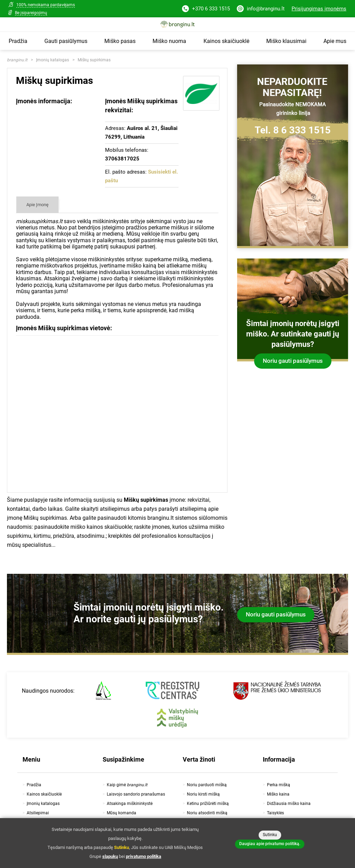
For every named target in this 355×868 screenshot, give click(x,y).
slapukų (110, 856)
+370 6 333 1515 (206, 9)
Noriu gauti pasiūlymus (293, 361)
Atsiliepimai (38, 813)
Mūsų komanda (122, 813)
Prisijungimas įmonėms (319, 9)
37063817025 (122, 159)
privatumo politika (144, 856)
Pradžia (18, 41)
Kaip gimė (127, 785)
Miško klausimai (286, 41)
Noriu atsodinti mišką (207, 813)
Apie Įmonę (37, 205)
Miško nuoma (169, 41)
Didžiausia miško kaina (289, 804)
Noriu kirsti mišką (203, 794)
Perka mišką (279, 785)
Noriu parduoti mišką (207, 785)
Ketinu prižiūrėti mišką (208, 804)
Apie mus (335, 41)
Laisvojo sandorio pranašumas (136, 794)
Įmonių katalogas (53, 60)
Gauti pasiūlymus (66, 41)
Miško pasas (120, 41)
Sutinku (270, 835)
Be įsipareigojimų (31, 13)
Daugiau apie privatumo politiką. (270, 844)
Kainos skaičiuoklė (226, 41)
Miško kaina (278, 794)
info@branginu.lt (261, 9)
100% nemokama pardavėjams (46, 5)
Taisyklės (275, 813)
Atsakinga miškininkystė (130, 804)
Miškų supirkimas (94, 60)
